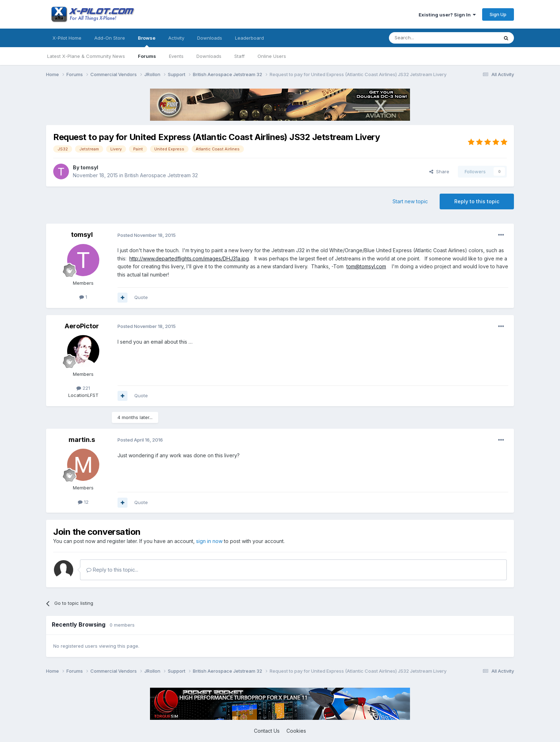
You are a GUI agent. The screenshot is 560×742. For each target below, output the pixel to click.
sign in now (209, 541)
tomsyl (89, 167)
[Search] (425, 38)
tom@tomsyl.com (366, 266)
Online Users (272, 56)
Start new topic (410, 201)
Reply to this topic (477, 201)
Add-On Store (110, 38)
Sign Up (498, 14)
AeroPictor (82, 326)
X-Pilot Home (67, 38)
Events (176, 56)
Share (439, 171)
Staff (239, 56)
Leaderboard (249, 38)
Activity (176, 38)
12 (83, 502)
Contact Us (267, 731)
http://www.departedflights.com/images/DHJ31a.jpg (189, 258)
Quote (141, 297)
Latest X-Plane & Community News (86, 56)
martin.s (82, 440)
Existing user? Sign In (447, 15)
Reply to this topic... (112, 570)
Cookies (296, 731)
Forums (147, 56)
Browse (147, 41)
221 (83, 388)
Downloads (209, 56)
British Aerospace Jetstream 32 (161, 175)
